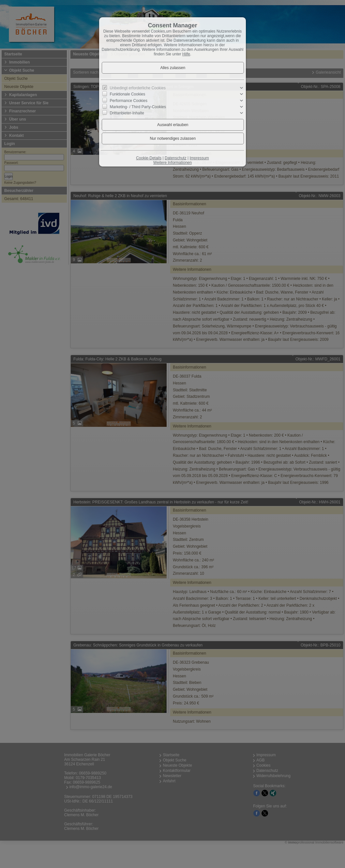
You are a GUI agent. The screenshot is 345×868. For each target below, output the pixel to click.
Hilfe (186, 54)
